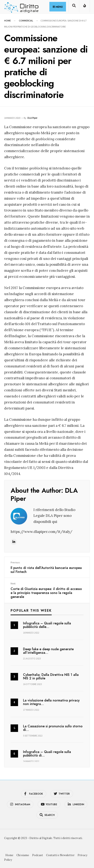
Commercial (26, 21)
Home (7, 21)
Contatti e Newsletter (60, 855)
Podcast (38, 855)
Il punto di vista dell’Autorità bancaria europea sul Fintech (47, 567)
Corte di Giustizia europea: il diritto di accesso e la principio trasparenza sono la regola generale (47, 590)
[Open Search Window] (74, 7)
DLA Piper (32, 118)
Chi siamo (23, 855)
